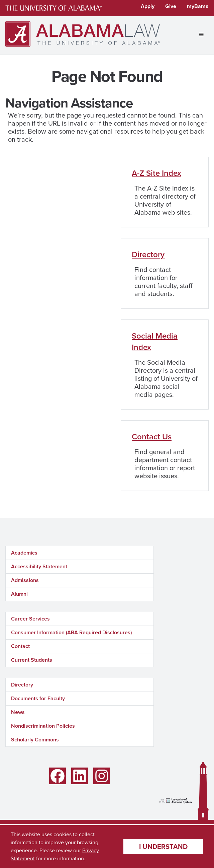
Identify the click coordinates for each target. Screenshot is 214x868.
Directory (148, 255)
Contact (20, 646)
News (18, 712)
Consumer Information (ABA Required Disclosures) (71, 632)
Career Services (30, 619)
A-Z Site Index (156, 173)
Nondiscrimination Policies (43, 726)
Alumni (19, 594)
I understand (163, 847)
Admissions (25, 580)
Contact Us (152, 437)
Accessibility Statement (39, 566)
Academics (24, 553)
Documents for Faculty (38, 698)
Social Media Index (155, 342)
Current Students (32, 660)
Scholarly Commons (35, 740)
